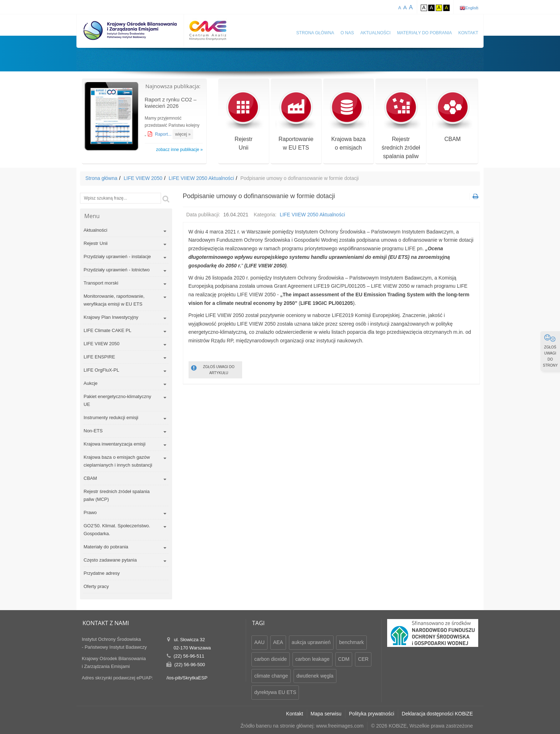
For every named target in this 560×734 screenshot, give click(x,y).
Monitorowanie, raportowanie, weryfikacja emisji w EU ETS (114, 300)
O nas (347, 33)
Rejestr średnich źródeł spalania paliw (401, 125)
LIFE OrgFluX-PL (101, 370)
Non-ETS (93, 431)
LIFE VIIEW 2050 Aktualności (201, 178)
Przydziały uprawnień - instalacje (117, 257)
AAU (259, 642)
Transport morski (101, 283)
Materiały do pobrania (425, 33)
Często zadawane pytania (110, 560)
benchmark (351, 642)
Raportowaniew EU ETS (296, 121)
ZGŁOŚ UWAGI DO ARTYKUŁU (213, 369)
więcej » (183, 134)
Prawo (90, 512)
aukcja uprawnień (311, 642)
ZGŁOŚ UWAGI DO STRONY (550, 351)
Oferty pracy (96, 586)
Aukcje (91, 383)
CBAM (453, 117)
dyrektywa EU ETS (275, 692)
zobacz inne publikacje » (179, 150)
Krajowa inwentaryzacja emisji (114, 444)
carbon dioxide (271, 659)
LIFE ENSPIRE (99, 357)
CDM (344, 659)
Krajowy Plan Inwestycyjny (111, 317)
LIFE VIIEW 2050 (143, 178)
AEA (278, 642)
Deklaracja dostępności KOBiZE (437, 714)
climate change (271, 676)
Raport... (164, 134)
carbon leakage (312, 659)
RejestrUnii (243, 121)
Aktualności (376, 33)
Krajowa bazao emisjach (348, 121)
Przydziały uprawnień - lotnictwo (117, 270)
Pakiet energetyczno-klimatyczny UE (117, 400)
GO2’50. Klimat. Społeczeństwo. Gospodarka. (117, 530)
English (472, 8)
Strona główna (315, 33)
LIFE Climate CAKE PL (107, 330)
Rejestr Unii (96, 243)
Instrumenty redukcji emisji (111, 418)
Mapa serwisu (326, 714)
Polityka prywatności (372, 714)
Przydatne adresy (102, 573)
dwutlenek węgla (315, 676)
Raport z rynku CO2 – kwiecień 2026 (171, 103)
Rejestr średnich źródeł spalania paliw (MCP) (117, 495)
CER (363, 659)
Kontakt (468, 33)
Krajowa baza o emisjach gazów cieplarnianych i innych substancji (118, 461)
